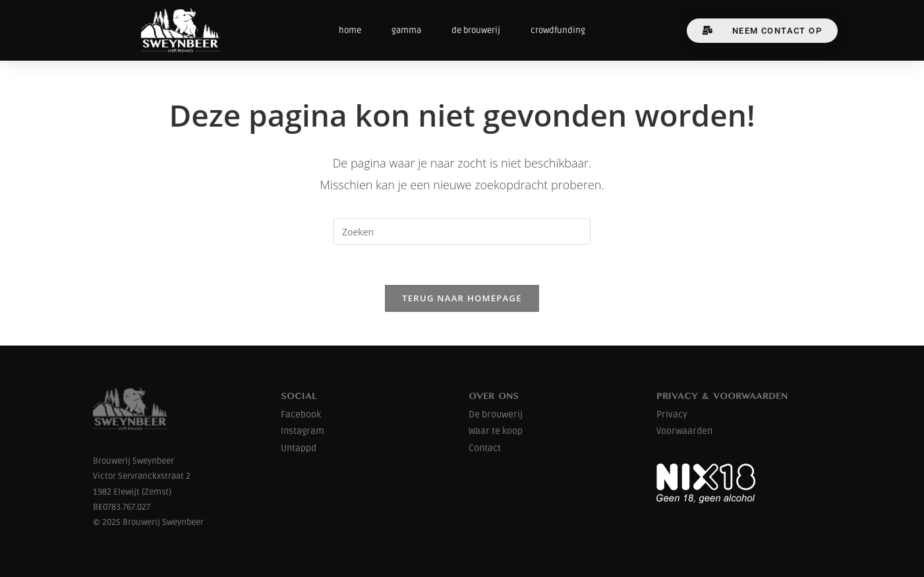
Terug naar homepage (462, 298)
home (350, 30)
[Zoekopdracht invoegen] (462, 231)
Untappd (299, 448)
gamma (406, 30)
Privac (670, 414)
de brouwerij (476, 30)
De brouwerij (496, 414)
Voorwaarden (684, 431)
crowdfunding (558, 30)
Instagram (303, 431)
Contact (485, 448)
